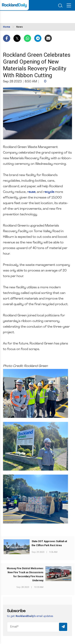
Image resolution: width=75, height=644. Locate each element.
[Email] (37, 627)
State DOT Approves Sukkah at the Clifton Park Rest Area (49, 543)
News (19, 27)
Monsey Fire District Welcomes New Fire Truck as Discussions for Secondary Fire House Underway (25, 574)
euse (32, 192)
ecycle (49, 192)
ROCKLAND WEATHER (21, 16)
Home (7, 27)
